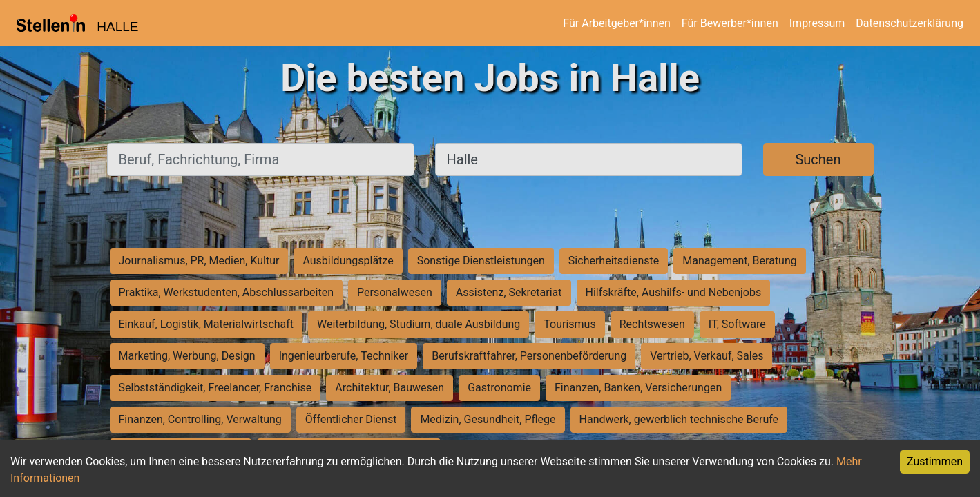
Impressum (817, 23)
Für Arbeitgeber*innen (616, 23)
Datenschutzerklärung (910, 23)
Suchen (818, 159)
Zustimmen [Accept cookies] (935, 461)
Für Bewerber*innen (730, 23)
